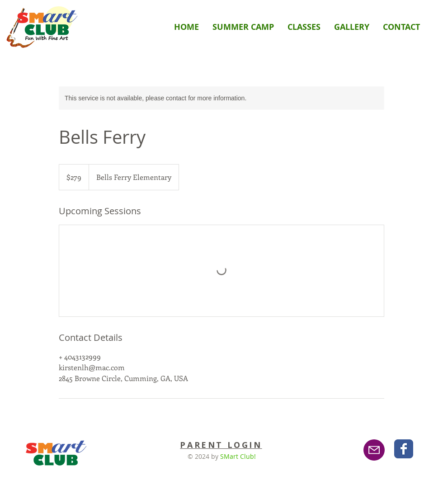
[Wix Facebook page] (404, 449)
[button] (304, 27)
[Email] (374, 450)
